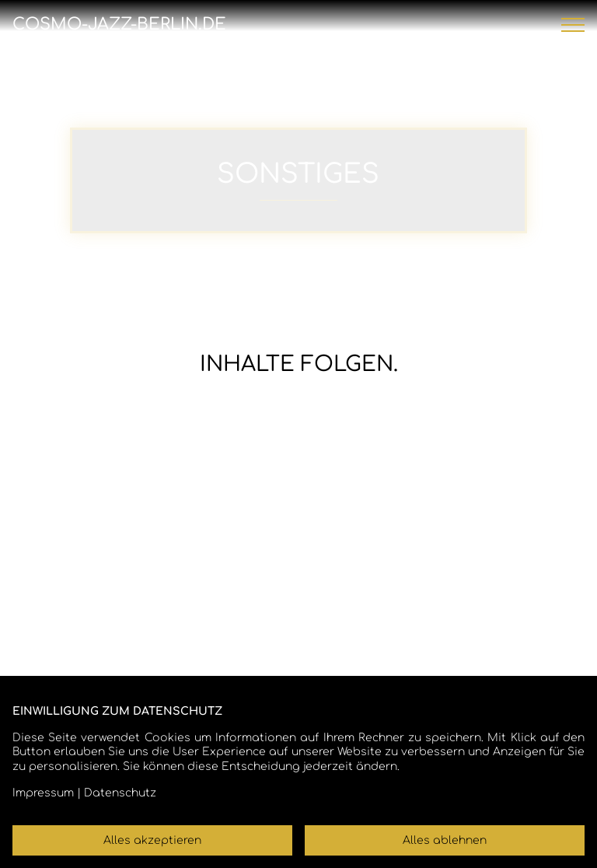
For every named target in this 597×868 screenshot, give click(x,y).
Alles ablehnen (445, 840)
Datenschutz (120, 793)
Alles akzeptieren (152, 840)
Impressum (43, 793)
